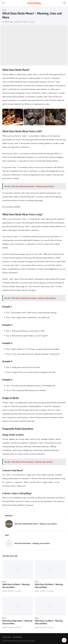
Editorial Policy (18, 637)
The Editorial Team (8, 22)
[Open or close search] (64, 3)
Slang (4, 10)
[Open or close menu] (4, 3)
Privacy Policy (7, 637)
